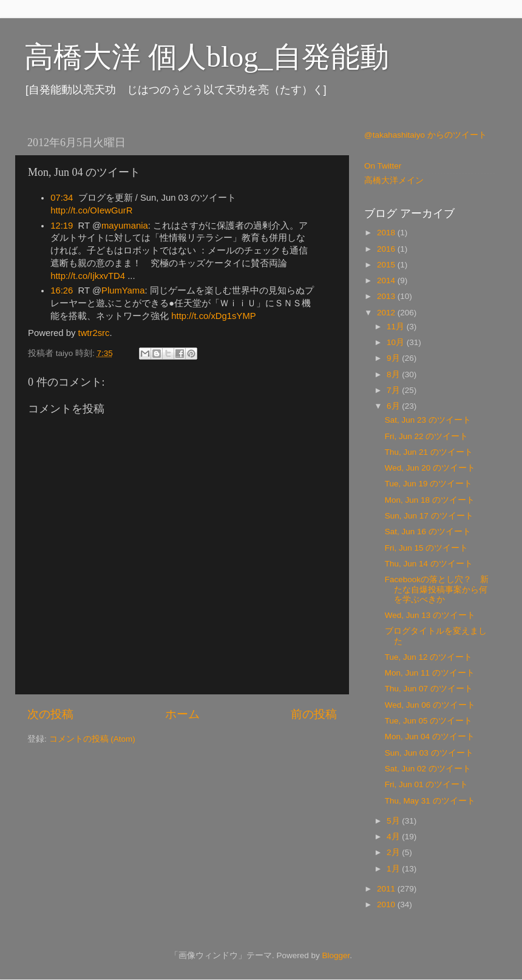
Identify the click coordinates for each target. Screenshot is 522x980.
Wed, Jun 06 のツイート (430, 705)
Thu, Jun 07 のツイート (429, 689)
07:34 (62, 198)
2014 (387, 280)
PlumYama (123, 290)
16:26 (62, 290)
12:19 (62, 226)
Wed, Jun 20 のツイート (430, 468)
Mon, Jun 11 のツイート (430, 673)
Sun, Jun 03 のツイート (429, 753)
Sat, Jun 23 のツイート (428, 420)
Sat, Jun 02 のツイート (428, 769)
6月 (394, 406)
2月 (394, 852)
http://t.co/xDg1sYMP (213, 316)
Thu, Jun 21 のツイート (429, 452)
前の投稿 (314, 714)
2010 (387, 904)
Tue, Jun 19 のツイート (429, 484)
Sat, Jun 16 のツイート (428, 532)
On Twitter (383, 166)
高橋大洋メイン (394, 180)
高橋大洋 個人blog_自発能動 (207, 57)
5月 (394, 821)
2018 (387, 233)
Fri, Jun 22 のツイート (427, 436)
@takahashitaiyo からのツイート (425, 135)
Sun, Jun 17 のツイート (429, 516)
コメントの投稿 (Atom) (92, 739)
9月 (394, 358)
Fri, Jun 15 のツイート (427, 548)
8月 (394, 374)
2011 (387, 889)
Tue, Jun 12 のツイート (429, 657)
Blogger (336, 955)
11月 (397, 327)
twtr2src (94, 333)
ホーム (182, 714)
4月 (394, 837)
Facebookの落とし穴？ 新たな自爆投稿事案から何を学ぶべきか (437, 589)
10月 (397, 342)
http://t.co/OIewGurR (91, 210)
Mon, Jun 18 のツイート (430, 500)
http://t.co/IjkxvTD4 (88, 276)
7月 (394, 390)
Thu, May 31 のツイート (430, 801)
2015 (387, 265)
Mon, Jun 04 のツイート (430, 737)
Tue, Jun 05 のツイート (429, 721)
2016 (387, 249)
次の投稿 (50, 714)
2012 (387, 313)
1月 (394, 869)
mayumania (125, 226)
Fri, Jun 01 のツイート (427, 784)
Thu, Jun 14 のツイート (429, 564)
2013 (387, 296)
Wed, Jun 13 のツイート (430, 615)
